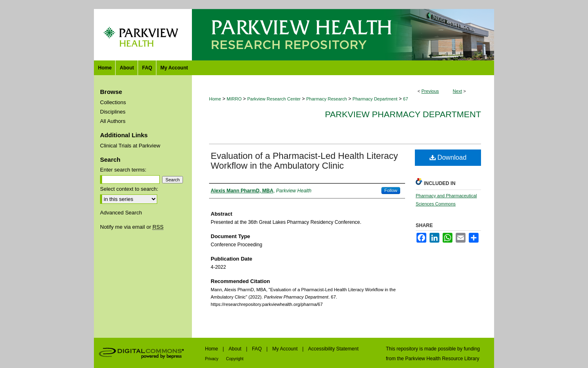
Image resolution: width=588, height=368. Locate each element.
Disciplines (113, 112)
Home (215, 99)
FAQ (257, 349)
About (236, 349)
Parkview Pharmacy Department (403, 114)
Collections (113, 102)
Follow (391, 190)
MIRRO (234, 99)
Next (458, 91)
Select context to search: (129, 189)
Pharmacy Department (375, 99)
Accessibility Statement (333, 349)
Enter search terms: (123, 170)
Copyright (235, 359)
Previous (430, 91)
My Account (286, 349)
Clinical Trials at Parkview (130, 146)
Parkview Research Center (274, 99)
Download (448, 157)
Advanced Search (121, 213)
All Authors (113, 121)
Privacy (212, 359)
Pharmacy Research (327, 99)
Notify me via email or (132, 227)
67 (405, 99)
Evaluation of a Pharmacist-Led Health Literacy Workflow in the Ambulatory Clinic (304, 161)
